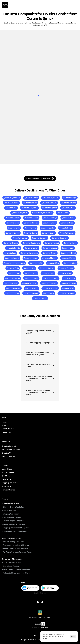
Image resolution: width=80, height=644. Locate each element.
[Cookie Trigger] (40, 593)
